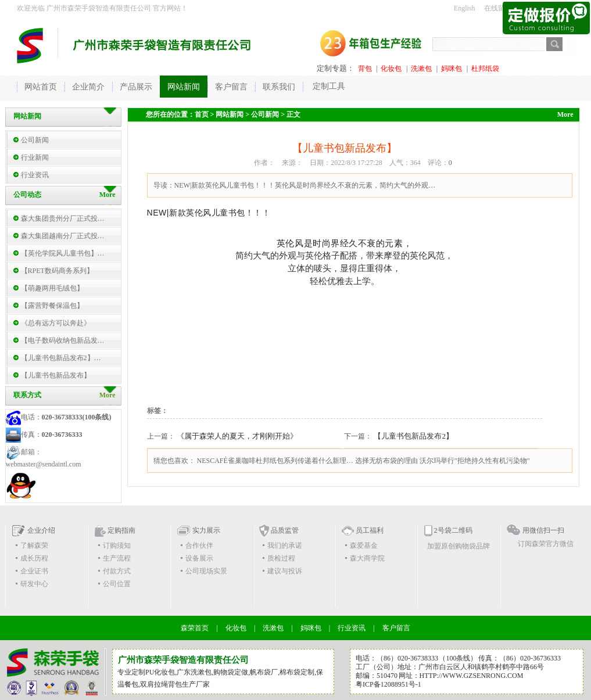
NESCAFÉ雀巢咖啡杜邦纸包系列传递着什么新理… (275, 461)
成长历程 (34, 558)
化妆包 (391, 69)
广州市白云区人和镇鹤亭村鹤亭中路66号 (481, 667)
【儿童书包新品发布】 (56, 375)
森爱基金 (364, 545)
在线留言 (498, 8)
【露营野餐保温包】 (52, 306)
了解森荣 (34, 545)
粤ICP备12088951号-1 (388, 684)
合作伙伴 (199, 545)
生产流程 (117, 558)
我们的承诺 (285, 545)
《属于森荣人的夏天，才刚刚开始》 (237, 436)
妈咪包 (452, 69)
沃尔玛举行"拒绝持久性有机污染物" (475, 461)
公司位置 (117, 584)
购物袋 (224, 672)
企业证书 (34, 571)
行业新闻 (35, 157)
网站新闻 (230, 114)
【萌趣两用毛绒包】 (52, 288)
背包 (365, 69)
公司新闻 (35, 140)
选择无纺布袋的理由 (386, 461)
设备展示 (199, 558)
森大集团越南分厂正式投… (63, 236)
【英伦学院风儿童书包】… (63, 253)
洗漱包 (421, 69)
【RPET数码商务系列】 (57, 271)
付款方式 (117, 571)
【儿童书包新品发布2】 (413, 436)
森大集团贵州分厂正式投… (63, 218)
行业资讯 (35, 175)
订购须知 (117, 545)
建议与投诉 (285, 571)
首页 (202, 114)
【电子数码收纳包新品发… (63, 340)
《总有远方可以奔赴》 (56, 323)
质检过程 (281, 558)
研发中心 (34, 584)
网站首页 (41, 87)
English (465, 8)
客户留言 (396, 628)
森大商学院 (367, 558)
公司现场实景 (206, 571)
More (108, 395)
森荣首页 (195, 628)
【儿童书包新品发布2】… (61, 358)
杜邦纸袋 (485, 69)
